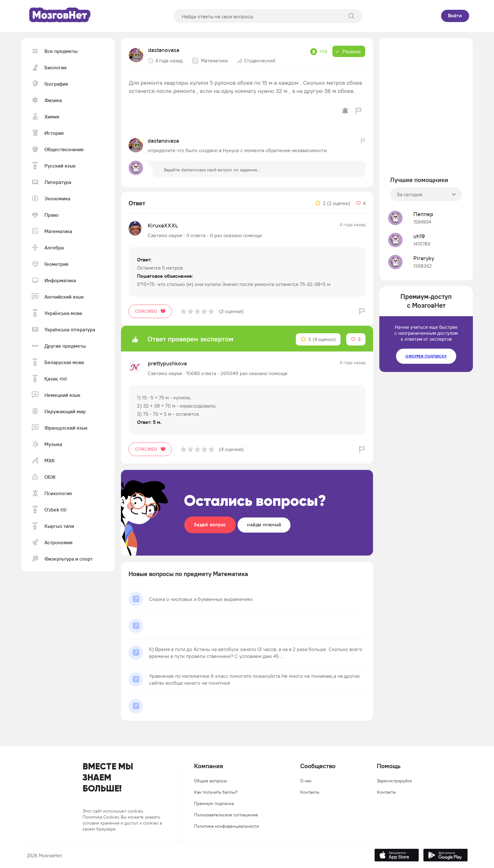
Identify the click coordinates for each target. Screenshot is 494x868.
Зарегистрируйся (394, 781)
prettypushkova (167, 363)
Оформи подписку (426, 356)
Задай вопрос (210, 525)
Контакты (310, 792)
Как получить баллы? (216, 792)
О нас (306, 781)
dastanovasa (164, 50)
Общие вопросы (211, 781)
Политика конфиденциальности (227, 826)
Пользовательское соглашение (226, 815)
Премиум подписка (214, 803)
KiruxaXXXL (163, 225)
